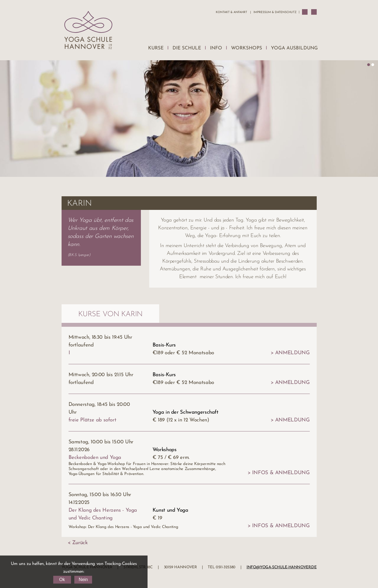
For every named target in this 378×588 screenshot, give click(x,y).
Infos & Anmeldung (281, 473)
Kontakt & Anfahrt (231, 12)
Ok (62, 580)
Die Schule (187, 48)
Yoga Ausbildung (294, 48)
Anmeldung (292, 353)
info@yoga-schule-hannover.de (282, 567)
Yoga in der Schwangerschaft (186, 412)
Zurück (80, 543)
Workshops (247, 48)
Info (216, 48)
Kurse (156, 48)
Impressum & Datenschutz (275, 12)
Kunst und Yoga (170, 510)
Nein (83, 580)
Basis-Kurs (164, 345)
